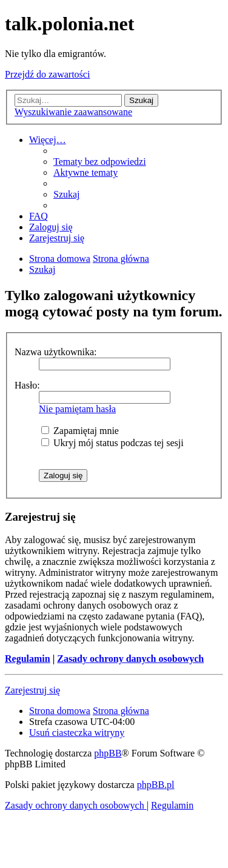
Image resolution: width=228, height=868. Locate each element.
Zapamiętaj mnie (80, 431)
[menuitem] (100, 162)
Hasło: (27, 385)
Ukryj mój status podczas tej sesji (112, 443)
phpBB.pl (156, 785)
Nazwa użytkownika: (56, 352)
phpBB (108, 753)
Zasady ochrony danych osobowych (130, 659)
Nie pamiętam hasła (77, 409)
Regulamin (28, 659)
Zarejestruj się (32, 690)
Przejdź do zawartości (47, 74)
